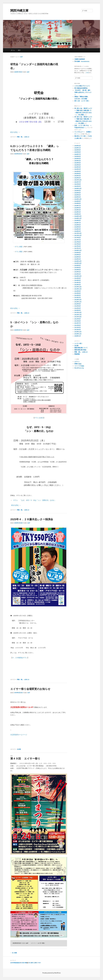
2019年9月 (78, 201)
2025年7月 (78, 154)
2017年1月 (78, 248)
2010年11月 (78, 334)
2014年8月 (78, 278)
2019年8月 (78, 203)
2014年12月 (78, 276)
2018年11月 (78, 218)
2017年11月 (78, 235)
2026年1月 (78, 148)
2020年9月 (78, 191)
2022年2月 (78, 178)
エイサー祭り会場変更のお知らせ (30, 689)
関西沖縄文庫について (81, 348)
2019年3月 (78, 212)
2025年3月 (78, 161)
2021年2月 (78, 186)
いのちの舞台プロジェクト (82, 86)
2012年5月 (78, 310)
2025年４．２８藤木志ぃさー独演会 (32, 519)
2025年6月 (78, 156)
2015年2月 (78, 274)
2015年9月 (78, 265)
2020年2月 (78, 197)
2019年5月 (78, 208)
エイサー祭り (41, 943)
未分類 (19, 749)
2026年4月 (78, 146)
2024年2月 (78, 169)
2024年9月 (78, 163)
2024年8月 (78, 165)
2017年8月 (78, 238)
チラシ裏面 (19, 252)
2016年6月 (78, 255)
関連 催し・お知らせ (23, 137)
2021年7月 (78, 182)
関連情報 (77, 354)
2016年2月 (78, 259)
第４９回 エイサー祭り (25, 759)
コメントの (79, 366)
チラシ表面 (19, 247)
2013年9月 (78, 291)
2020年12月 (78, 189)
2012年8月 (78, 306)
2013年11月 (78, 289)
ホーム (13, 50)
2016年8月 (78, 253)
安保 (23, 963)
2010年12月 (78, 332)
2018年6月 (78, 225)
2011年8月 (78, 321)
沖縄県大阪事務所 (80, 59)
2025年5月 (78, 159)
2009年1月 (78, 336)
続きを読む (15, 132)
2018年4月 (78, 229)
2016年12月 (78, 250)
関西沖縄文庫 (19, 11)
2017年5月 (78, 244)
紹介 (19, 50)
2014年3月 (78, 285)
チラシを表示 (39, 418)
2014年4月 (78, 283)
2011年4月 (78, 330)
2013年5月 (78, 295)
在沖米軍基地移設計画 (16, 963)
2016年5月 (78, 257)
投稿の (78, 364)
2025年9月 (78, 150)
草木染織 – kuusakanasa (82, 61)
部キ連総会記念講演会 (81, 88)
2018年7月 (78, 223)
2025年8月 (78, 152)
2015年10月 (78, 263)
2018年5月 (78, 227)
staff (21, 57)
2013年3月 (78, 298)
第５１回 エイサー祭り (82, 101)
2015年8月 (78, 268)
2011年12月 (78, 312)
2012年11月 (78, 302)
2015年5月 (78, 272)
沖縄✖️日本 (27, 963)
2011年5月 (78, 327)
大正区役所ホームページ (19, 735)
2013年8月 (78, 293)
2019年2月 (78, 214)
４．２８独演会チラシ (20, 658)
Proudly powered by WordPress (51, 973)
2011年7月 (78, 323)
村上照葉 (81, 115)
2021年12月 (78, 180)
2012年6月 (78, 308)
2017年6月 (78, 242)
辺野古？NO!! (37, 963)
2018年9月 (78, 220)
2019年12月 (78, 199)
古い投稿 (14, 953)
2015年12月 (78, 261)
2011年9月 (78, 319)
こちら (87, 73)
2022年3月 (78, 176)
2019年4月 (78, 210)
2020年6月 (78, 195)
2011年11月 (78, 315)
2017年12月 (78, 233)
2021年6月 (78, 184)
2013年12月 (78, 287)
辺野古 (32, 963)
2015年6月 (78, 270)
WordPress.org (79, 368)
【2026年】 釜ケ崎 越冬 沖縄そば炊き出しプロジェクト (83, 92)
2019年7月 (78, 206)
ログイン (77, 362)
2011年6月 (78, 325)
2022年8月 (78, 174)
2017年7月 (78, 240)
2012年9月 (78, 304)
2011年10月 (78, 317)
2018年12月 (78, 216)
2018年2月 (78, 231)
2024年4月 (78, 167)
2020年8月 (78, 193)
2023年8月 (78, 171)
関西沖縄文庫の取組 (80, 350)
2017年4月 (78, 246)
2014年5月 (78, 280)
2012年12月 (78, 300)
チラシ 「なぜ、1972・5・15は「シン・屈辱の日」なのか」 (35, 500)
